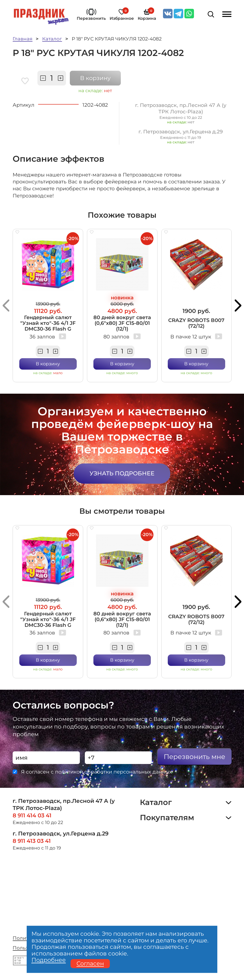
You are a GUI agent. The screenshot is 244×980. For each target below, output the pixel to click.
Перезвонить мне (194, 757)
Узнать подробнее (122, 473)
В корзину (95, 78)
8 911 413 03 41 (32, 841)
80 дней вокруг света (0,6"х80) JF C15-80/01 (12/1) (122, 323)
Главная (23, 39)
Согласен (90, 964)
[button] (6, 305)
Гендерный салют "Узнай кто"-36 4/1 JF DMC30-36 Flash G (48, 323)
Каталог (52, 39)
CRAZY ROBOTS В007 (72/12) (196, 323)
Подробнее (49, 960)
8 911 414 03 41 (32, 815)
